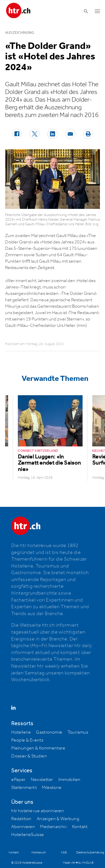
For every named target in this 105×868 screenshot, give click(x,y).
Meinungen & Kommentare (38, 748)
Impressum (39, 853)
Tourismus (78, 732)
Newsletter (42, 780)
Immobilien (69, 780)
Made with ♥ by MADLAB (78, 863)
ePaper (18, 780)
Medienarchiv (54, 827)
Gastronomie (49, 732)
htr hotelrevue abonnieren (38, 811)
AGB (64, 853)
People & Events (27, 740)
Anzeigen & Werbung (58, 819)
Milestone (52, 788)
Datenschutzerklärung (90, 853)
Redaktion (21, 819)
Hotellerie (21, 732)
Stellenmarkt (24, 788)
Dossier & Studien (29, 756)
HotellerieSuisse (28, 835)
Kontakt (80, 827)
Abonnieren (23, 827)
